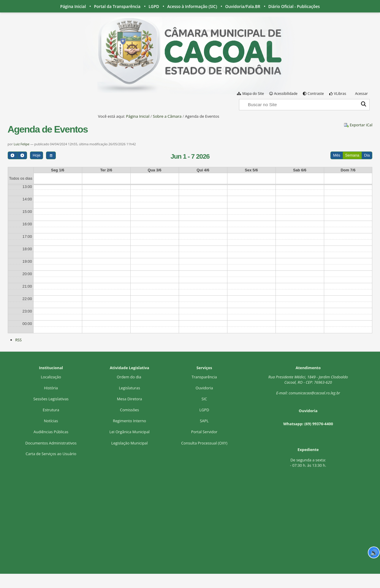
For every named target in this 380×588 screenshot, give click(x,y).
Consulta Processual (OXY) (204, 443)
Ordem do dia (129, 377)
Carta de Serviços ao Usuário (51, 454)
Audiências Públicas (51, 432)
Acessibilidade (286, 94)
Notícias (51, 421)
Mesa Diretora (130, 399)
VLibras (340, 94)
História (51, 388)
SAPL (204, 421)
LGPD (154, 6)
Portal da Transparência (117, 6)
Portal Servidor (204, 432)
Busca (239, 99)
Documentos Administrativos (51, 443)
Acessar (361, 94)
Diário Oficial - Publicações (294, 6)
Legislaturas (129, 388)
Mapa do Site (253, 94)
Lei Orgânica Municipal (129, 432)
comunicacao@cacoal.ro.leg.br (314, 393)
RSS (18, 340)
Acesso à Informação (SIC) (192, 6)
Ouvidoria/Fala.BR (243, 6)
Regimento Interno (129, 421)
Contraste (316, 94)
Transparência (204, 377)
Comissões (129, 410)
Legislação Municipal (130, 443)
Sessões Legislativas (51, 399)
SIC (204, 399)
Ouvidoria (204, 388)
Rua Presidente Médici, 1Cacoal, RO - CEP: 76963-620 (308, 380)
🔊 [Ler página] (374, 552)
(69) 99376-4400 (319, 424)
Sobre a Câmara (167, 116)
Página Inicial (73, 6)
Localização (51, 377)
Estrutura (51, 410)
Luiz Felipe (22, 144)
